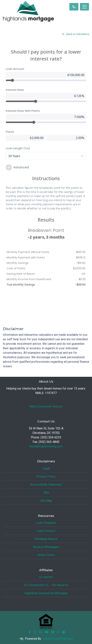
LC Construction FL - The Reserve (46, 585)
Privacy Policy (46, 476)
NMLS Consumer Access (46, 406)
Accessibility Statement (46, 485)
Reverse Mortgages (46, 547)
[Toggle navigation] (84, 7)
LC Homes (46, 577)
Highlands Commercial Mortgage (46, 593)
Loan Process (46, 531)
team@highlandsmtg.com (46, 446)
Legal (46, 468)
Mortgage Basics (46, 539)
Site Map (46, 501)
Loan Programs (46, 523)
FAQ (46, 493)
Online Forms (46, 555)
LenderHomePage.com (58, 639)
